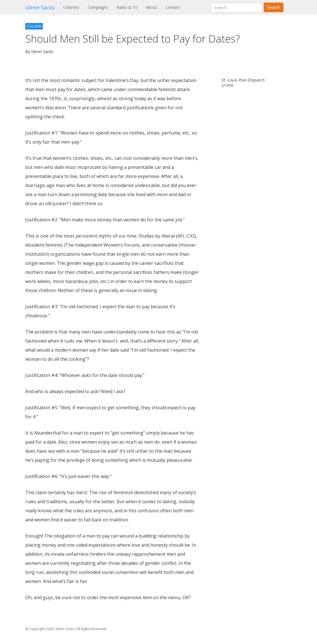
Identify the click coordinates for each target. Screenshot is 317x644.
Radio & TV (127, 7)
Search (274, 7)
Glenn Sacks (40, 7)
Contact (173, 7)
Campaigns (98, 7)
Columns (73, 7)
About (151, 7)
